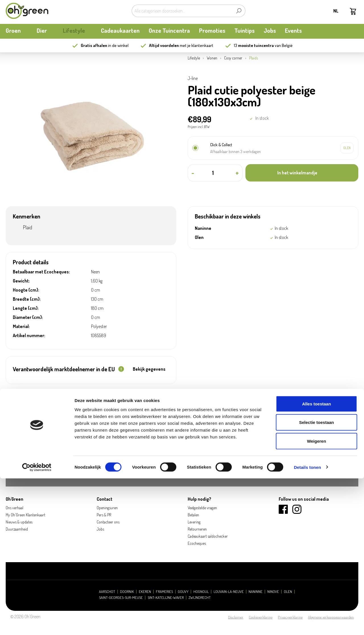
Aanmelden (333, 466)
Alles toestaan (317, 560)
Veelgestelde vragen (202, 508)
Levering (194, 522)
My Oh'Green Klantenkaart (25, 515)
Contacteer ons (108, 522)
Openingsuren (107, 508)
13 (254, 45)
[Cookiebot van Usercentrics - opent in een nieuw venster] (37, 624)
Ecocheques (197, 543)
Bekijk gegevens (149, 369)
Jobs (100, 529)
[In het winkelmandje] (302, 173)
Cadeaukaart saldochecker (208, 536)
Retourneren (197, 529)
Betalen (193, 515)
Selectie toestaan (317, 579)
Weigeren (316, 598)
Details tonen (307, 624)
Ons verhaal (15, 508)
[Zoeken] (239, 11)
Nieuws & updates (19, 522)
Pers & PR (104, 515)
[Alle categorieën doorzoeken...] (182, 11)
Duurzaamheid (17, 529)
